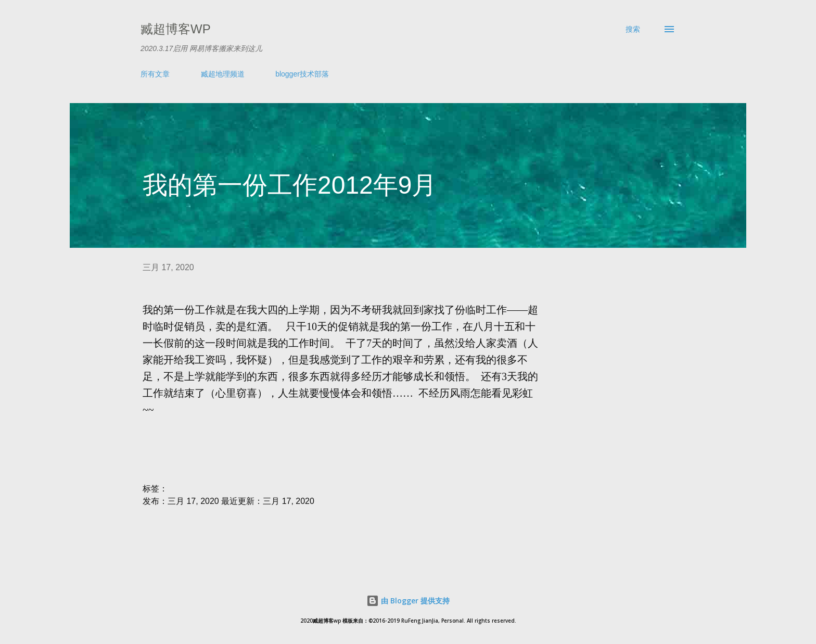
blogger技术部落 (302, 74)
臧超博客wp (176, 29)
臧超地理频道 (223, 74)
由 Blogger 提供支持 (408, 601)
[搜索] (633, 29)
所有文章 (155, 74)
